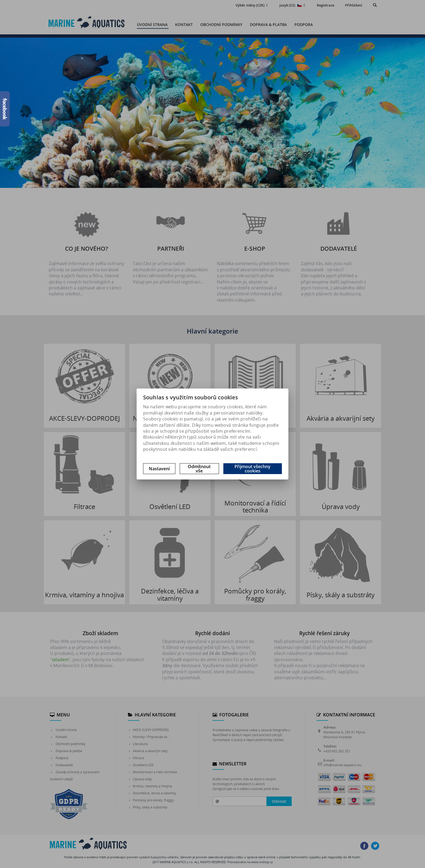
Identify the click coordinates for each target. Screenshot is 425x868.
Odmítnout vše (199, 469)
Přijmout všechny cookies (252, 469)
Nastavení (159, 469)
